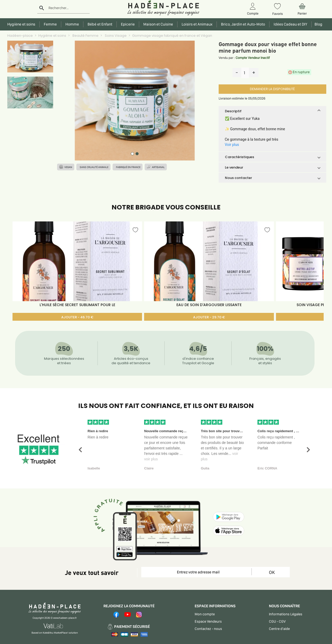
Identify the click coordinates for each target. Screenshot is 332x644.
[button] (272, 111)
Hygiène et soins (52, 36)
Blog (318, 24)
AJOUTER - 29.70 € (209, 317)
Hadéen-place (20, 36)
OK (272, 572)
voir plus (151, 459)
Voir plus (232, 145)
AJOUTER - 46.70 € (77, 317)
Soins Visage (115, 36)
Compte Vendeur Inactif (253, 58)
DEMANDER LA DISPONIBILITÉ (272, 89)
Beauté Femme (85, 36)
